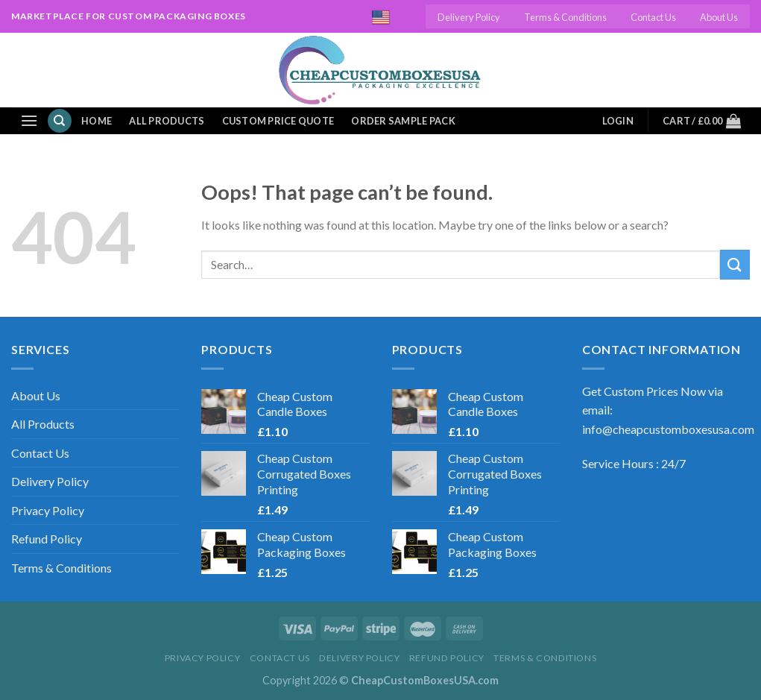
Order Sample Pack (403, 121)
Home (97, 121)
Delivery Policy (469, 17)
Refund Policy (47, 539)
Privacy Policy (48, 510)
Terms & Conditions (565, 17)
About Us (719, 17)
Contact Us (653, 17)
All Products (167, 121)
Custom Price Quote (278, 121)
